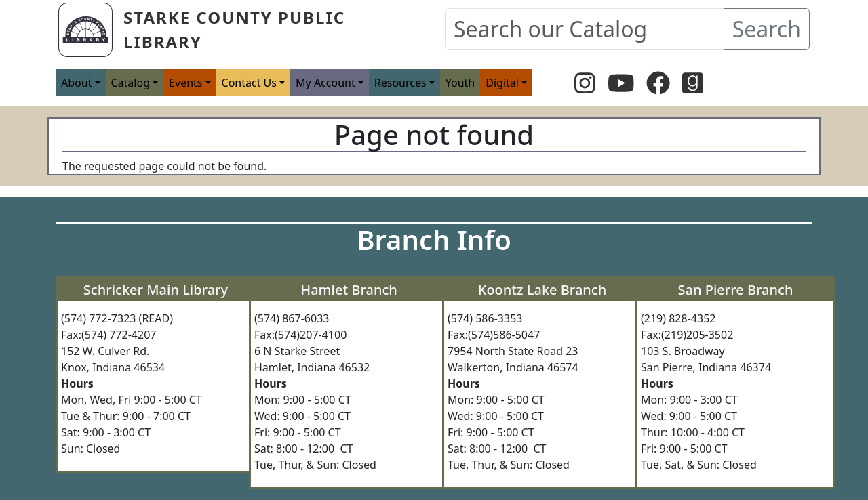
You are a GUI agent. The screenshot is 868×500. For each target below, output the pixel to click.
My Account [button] (325, 83)
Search (767, 29)
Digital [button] (502, 83)
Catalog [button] (131, 83)
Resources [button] (400, 83)
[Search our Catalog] (585, 29)
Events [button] (185, 83)
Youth (460, 83)
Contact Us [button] (249, 83)
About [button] (76, 83)
